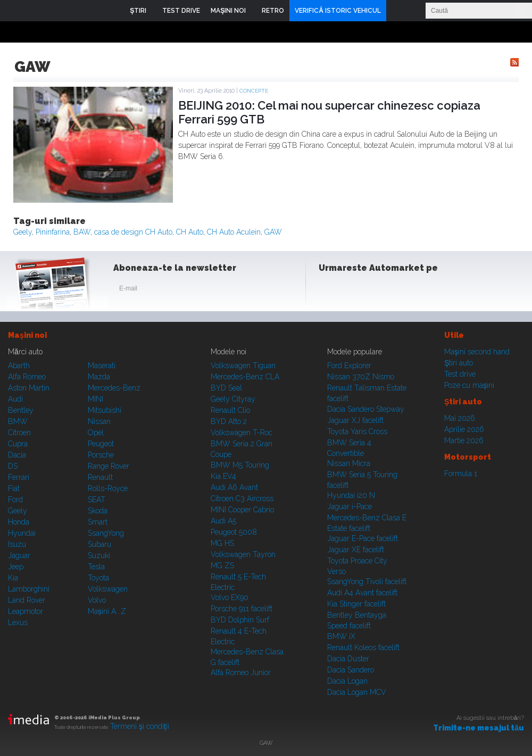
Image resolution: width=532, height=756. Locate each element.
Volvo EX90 (230, 597)
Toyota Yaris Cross (357, 431)
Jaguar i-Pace (350, 506)
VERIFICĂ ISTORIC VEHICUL (338, 11)
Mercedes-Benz (114, 388)
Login (397, 11)
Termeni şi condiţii (140, 726)
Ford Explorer (349, 365)
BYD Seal (226, 388)
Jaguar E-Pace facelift (363, 538)
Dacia (17, 455)
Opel (96, 433)
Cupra (18, 444)
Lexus (18, 622)
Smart (98, 522)
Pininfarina (53, 232)
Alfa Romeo (27, 377)
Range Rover (109, 466)
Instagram (355, 290)
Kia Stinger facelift (356, 604)
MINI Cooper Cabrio (242, 510)
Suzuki (99, 555)
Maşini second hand (477, 352)
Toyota (98, 578)
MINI (95, 399)
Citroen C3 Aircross (242, 499)
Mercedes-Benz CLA (245, 377)
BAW (82, 232)
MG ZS (222, 566)
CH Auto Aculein (234, 232)
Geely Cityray (233, 399)
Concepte (254, 91)
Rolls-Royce (108, 488)
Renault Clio (230, 410)
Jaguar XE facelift (356, 550)
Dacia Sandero (351, 670)
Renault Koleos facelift (363, 647)
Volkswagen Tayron (243, 554)
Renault (100, 477)
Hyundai (22, 533)
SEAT (97, 500)
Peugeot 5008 (234, 532)
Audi (15, 399)
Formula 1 (461, 473)
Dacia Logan (347, 681)
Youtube (381, 290)
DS (13, 466)
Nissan (99, 421)
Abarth (19, 365)
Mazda (99, 377)
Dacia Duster (348, 659)
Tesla (96, 567)
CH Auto (190, 232)
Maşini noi (27, 335)
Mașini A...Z (107, 611)
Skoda (98, 511)
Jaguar (19, 555)
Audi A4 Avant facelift (362, 593)
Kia (13, 578)
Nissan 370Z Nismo (361, 377)
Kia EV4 (223, 476)
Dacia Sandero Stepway (366, 409)
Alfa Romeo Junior (241, 672)
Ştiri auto (459, 363)
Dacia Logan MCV (357, 692)
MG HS (222, 543)
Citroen (19, 433)
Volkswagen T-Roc (242, 433)
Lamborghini (29, 589)
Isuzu (17, 544)
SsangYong (106, 533)
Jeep (16, 567)
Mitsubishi (105, 410)
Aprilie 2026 (464, 429)
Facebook (329, 290)
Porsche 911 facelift (242, 609)
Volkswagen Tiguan (243, 365)
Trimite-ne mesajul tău (479, 728)
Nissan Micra (349, 463)
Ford (15, 500)
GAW (273, 232)
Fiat (14, 488)
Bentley (21, 410)
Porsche (101, 455)
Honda (19, 522)
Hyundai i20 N (351, 495)
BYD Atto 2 (229, 421)
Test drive (460, 374)
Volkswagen (108, 589)
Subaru (99, 544)
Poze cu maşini (469, 385)
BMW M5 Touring (240, 465)
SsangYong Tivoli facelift (367, 581)
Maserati (102, 365)
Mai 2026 (460, 418)
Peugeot (101, 444)
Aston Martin (29, 388)
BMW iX (341, 636)
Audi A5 (223, 521)
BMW (18, 421)
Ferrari (19, 477)
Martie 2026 (464, 441)
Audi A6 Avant (234, 487)
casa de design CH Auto (133, 232)
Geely (23, 232)
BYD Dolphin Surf (240, 620)
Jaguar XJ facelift (355, 420)
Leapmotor (26, 611)
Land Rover (27, 600)
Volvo (97, 600)
